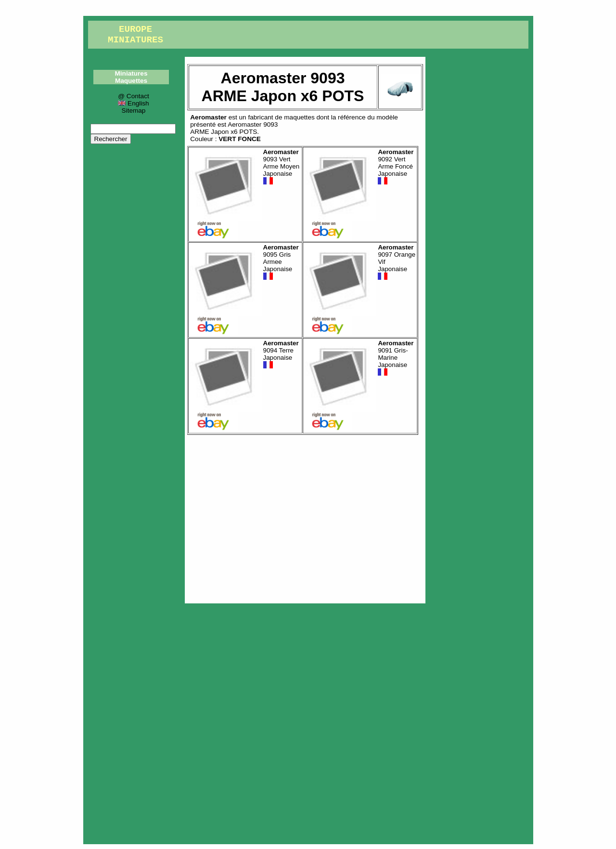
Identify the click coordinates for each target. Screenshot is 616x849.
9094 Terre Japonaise (281, 355)
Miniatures (131, 73)
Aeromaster (208, 117)
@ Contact (133, 96)
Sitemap (134, 111)
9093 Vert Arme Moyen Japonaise (282, 167)
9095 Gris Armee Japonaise (281, 262)
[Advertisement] (305, 517)
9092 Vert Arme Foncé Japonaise (396, 167)
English (133, 103)
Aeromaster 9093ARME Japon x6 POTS (234, 128)
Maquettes (131, 81)
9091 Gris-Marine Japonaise (396, 358)
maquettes (299, 117)
